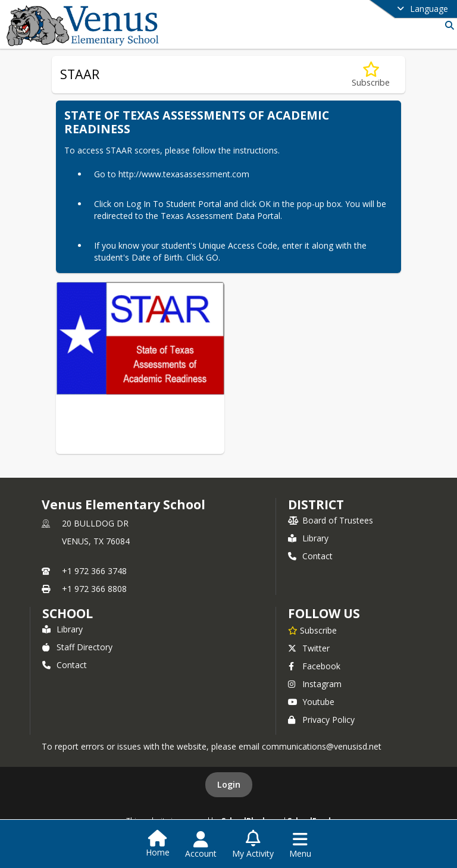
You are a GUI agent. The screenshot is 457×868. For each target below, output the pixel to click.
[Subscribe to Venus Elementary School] (312, 630)
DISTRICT (316, 504)
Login (229, 784)
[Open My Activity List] (253, 845)
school (68, 613)
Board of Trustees (331, 520)
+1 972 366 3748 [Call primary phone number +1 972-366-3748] (94, 571)
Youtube (311, 702)
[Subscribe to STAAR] (371, 75)
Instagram (315, 684)
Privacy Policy (321, 720)
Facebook (314, 666)
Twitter (309, 648)
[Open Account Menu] (201, 845)
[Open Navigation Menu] (300, 845)
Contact (310, 556)
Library (308, 538)
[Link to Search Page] (447, 25)
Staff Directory (77, 647)
